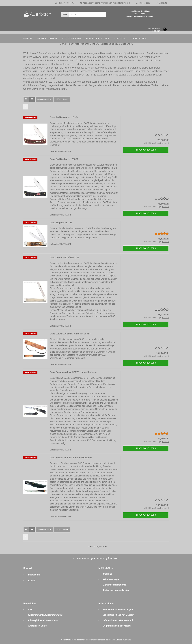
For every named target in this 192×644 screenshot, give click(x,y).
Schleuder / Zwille (97, 39)
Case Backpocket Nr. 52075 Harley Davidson (73, 372)
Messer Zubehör (47, 39)
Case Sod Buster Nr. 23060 (64, 159)
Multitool (120, 39)
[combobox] (44, 99)
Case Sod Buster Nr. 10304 (64, 117)
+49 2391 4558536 (65, 3)
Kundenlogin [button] (143, 3)
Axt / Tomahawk (71, 39)
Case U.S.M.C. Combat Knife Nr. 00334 (70, 334)
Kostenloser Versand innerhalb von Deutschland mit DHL (105, 3)
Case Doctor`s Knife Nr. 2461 (65, 258)
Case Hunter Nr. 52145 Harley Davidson (71, 458)
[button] (26, 99)
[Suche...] (65, 14)
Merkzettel (162, 3)
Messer (28, 39)
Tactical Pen (138, 39)
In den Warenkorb (146, 150)
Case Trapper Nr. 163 (61, 223)
